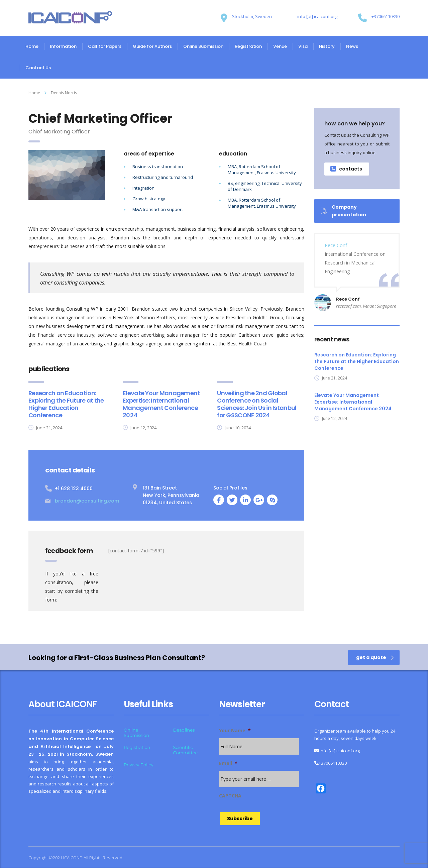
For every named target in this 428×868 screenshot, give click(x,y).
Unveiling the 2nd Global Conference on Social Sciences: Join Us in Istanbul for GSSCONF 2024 (257, 404)
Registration (248, 46)
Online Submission (203, 46)
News (352, 46)
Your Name (235, 731)
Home (32, 46)
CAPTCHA (230, 796)
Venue (280, 46)
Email (228, 763)
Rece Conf (336, 245)
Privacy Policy (138, 765)
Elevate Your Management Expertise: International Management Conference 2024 (161, 404)
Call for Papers (105, 46)
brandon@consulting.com (87, 501)
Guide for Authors (152, 46)
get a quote (375, 657)
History (327, 46)
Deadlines (184, 730)
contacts (346, 169)
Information (63, 46)
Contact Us (38, 68)
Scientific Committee (186, 750)
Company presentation (343, 211)
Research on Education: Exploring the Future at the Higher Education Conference (66, 404)
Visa (303, 46)
